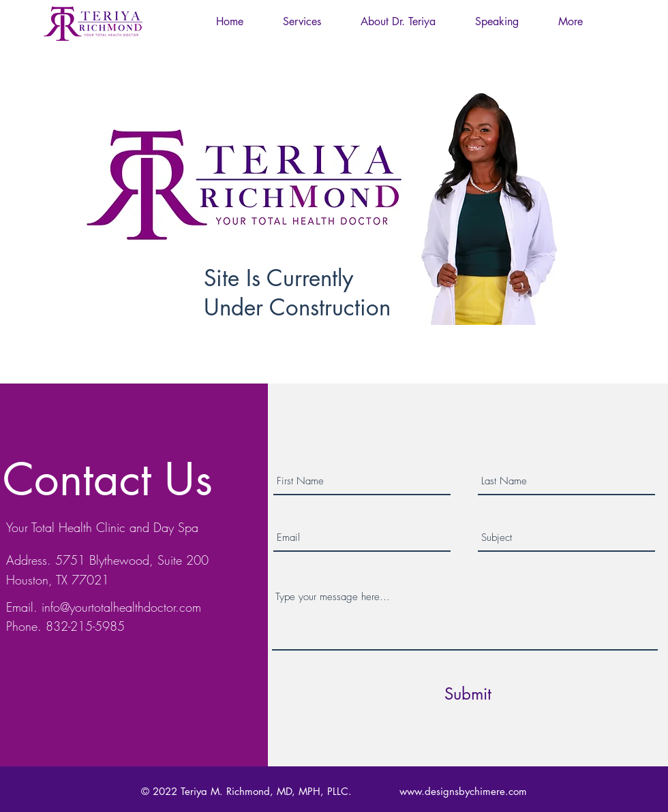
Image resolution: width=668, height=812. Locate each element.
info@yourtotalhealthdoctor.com (121, 607)
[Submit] (468, 694)
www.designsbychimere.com (463, 791)
